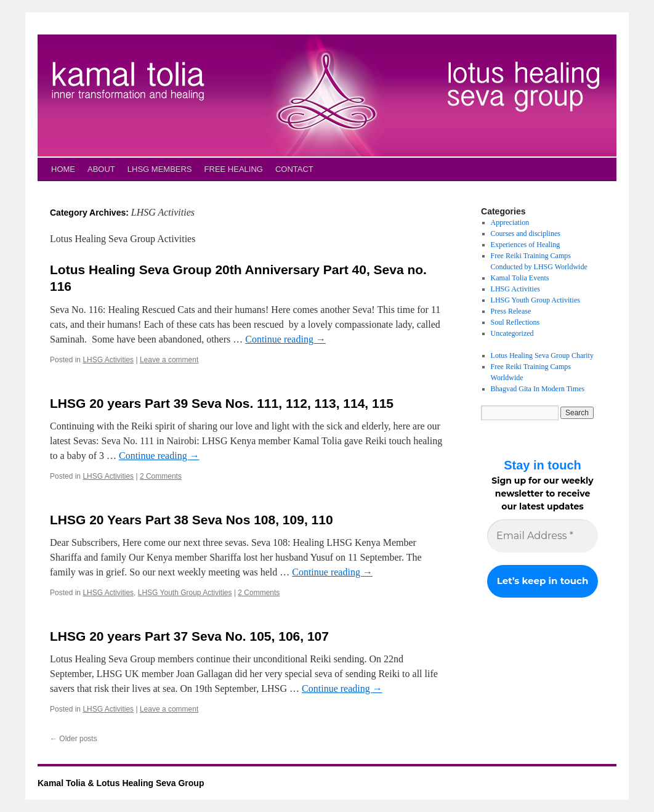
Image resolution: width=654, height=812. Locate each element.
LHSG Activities (108, 360)
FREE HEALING (234, 169)
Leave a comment (169, 360)
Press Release (511, 311)
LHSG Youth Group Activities (185, 593)
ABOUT (101, 169)
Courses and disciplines (526, 233)
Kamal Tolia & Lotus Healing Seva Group (121, 783)
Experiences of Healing (526, 245)
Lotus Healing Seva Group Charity (542, 355)
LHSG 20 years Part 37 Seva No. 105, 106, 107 (189, 636)
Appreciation (510, 222)
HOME (63, 169)
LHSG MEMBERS (160, 169)
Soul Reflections (515, 322)
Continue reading (285, 339)
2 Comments (161, 476)
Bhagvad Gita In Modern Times (538, 389)
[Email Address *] (543, 536)
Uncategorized (512, 333)
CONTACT (294, 169)
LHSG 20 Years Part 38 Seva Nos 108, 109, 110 (192, 520)
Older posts (74, 739)
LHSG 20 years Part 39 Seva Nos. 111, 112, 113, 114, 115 (222, 403)
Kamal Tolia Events (520, 278)
